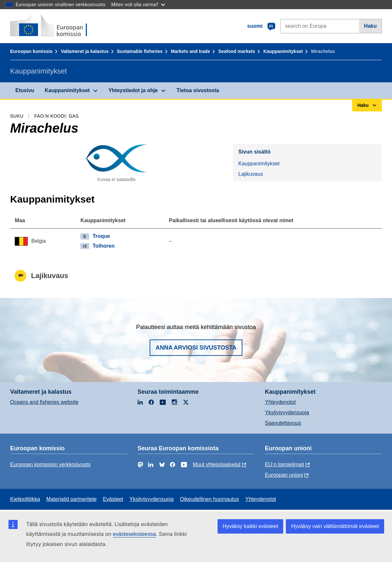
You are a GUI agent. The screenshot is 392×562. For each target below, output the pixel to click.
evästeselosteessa (134, 534)
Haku (370, 26)
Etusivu (25, 90)
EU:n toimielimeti (285, 464)
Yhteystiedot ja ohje (133, 90)
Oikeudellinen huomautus (210, 499)
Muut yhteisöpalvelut (217, 464)
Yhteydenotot (280, 402)
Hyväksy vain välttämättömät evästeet (335, 526)
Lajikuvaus (251, 174)
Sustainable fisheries (140, 51)
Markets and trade (190, 51)
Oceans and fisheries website (44, 402)
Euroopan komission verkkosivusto (50, 464)
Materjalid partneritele (72, 499)
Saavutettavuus (283, 423)
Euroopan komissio (31, 51)
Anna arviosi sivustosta (196, 348)
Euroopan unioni (284, 475)
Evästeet (113, 499)
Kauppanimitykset (283, 51)
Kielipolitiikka (25, 499)
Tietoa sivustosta (198, 90)
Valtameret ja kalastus (85, 51)
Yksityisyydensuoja (287, 413)
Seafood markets (237, 51)
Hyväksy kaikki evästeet (251, 526)
